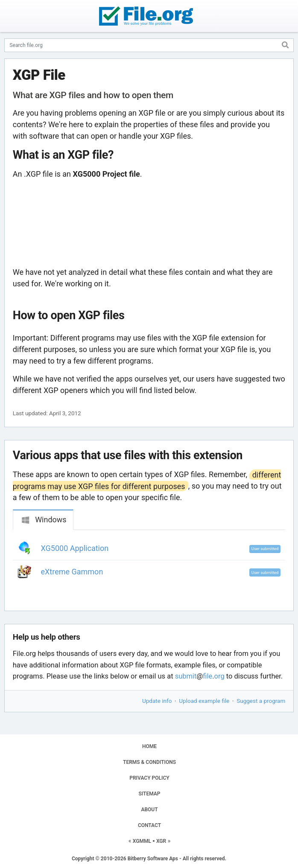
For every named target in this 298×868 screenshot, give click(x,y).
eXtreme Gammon (72, 572)
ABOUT (149, 810)
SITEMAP (149, 794)
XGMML (142, 841)
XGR (161, 841)
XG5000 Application (75, 548)
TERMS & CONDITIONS (149, 762)
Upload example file (204, 701)
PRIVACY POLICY (149, 778)
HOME (149, 746)
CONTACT (149, 825)
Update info (157, 701)
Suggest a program (261, 701)
